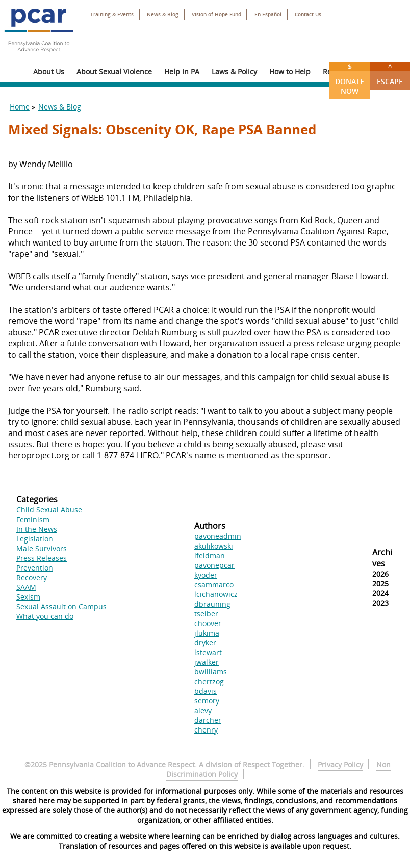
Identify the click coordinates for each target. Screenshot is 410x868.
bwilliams (211, 672)
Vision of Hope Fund (216, 15)
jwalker (207, 662)
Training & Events (112, 15)
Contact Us (308, 15)
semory (207, 701)
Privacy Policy (340, 764)
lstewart (208, 652)
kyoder (206, 575)
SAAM (26, 587)
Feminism (33, 519)
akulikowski (214, 546)
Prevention (35, 568)
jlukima (207, 633)
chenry (206, 730)
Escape (390, 74)
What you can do (45, 616)
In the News (37, 529)
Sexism (28, 597)
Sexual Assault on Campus (61, 606)
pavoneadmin (218, 536)
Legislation (35, 539)
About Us (49, 72)
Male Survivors (42, 548)
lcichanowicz (216, 594)
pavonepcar (214, 565)
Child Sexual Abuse (49, 510)
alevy (203, 710)
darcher (208, 720)
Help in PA (182, 72)
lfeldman (210, 555)
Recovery (32, 577)
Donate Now (350, 79)
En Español (268, 15)
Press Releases (42, 558)
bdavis (206, 691)
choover (208, 623)
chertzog (209, 681)
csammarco (214, 585)
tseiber (206, 614)
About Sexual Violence (114, 72)
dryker (205, 643)
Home (20, 107)
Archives (382, 558)
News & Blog (163, 15)
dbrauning (212, 604)
